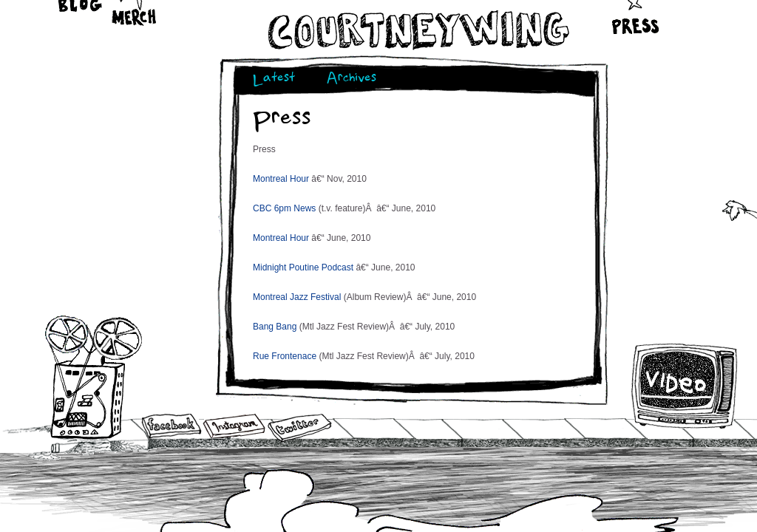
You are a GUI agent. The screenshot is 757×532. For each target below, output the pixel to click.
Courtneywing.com (417, 30)
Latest (274, 79)
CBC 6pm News (284, 208)
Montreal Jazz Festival (297, 297)
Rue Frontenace (285, 356)
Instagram (234, 426)
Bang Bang (275, 327)
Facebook (172, 427)
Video (685, 386)
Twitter (299, 428)
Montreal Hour (281, 179)
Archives (352, 79)
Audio (94, 376)
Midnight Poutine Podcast (303, 267)
